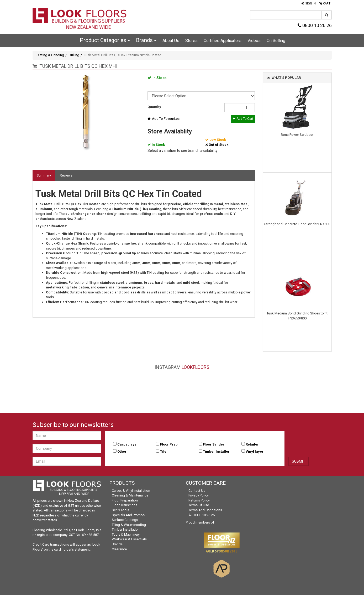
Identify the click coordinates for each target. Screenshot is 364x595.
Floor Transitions (125, 505)
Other (122, 451)
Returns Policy (199, 500)
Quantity (154, 107)
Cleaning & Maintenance (130, 495)
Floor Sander (214, 444)
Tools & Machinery (126, 534)
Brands (146, 40)
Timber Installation (126, 529)
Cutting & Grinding (50, 55)
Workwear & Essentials (129, 539)
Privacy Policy (199, 495)
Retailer (252, 444)
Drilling (74, 55)
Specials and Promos (128, 515)
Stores (191, 41)
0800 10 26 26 (315, 25)
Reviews (66, 175)
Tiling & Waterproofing (129, 525)
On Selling (276, 41)
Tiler (164, 451)
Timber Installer (216, 451)
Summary (44, 175)
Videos (254, 41)
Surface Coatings (125, 520)
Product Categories (105, 40)
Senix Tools (120, 510)
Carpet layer (128, 444)
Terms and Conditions (205, 510)
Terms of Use (199, 505)
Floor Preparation (125, 500)
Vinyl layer (255, 451)
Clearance (119, 549)
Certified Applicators (223, 41)
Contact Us (197, 491)
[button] (309, 4)
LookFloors (196, 367)
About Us (171, 41)
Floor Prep (169, 444)
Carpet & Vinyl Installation (131, 491)
